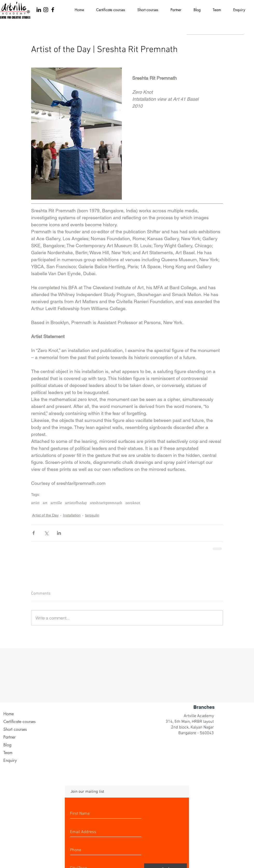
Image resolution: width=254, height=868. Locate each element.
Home (9, 714)
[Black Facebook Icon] (53, 10)
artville (56, 503)
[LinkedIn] (39, 10)
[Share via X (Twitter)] (46, 533)
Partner (9, 737)
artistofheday (76, 503)
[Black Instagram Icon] (46, 10)
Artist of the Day (45, 515)
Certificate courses (19, 722)
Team (8, 753)
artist (35, 503)
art (45, 503)
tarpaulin (92, 515)
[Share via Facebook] (34, 533)
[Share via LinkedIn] (59, 533)
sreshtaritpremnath (106, 503)
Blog (7, 745)
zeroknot (133, 503)
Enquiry (10, 760)
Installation (72, 515)
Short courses (15, 729)
